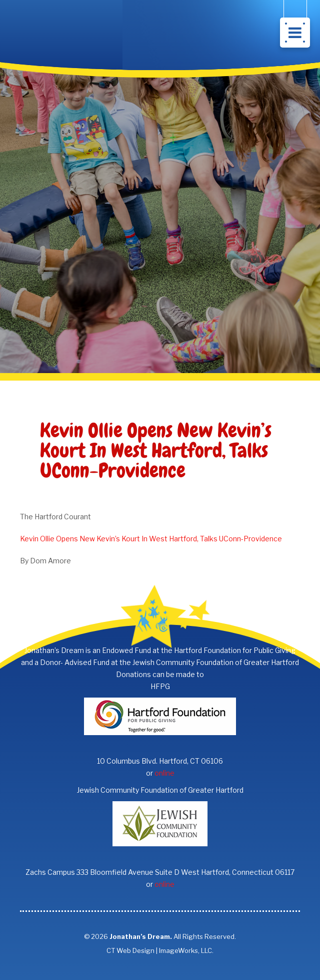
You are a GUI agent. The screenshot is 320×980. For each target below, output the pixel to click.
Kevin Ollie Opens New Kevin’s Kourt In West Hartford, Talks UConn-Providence (151, 539)
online (164, 773)
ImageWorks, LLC (185, 950)
